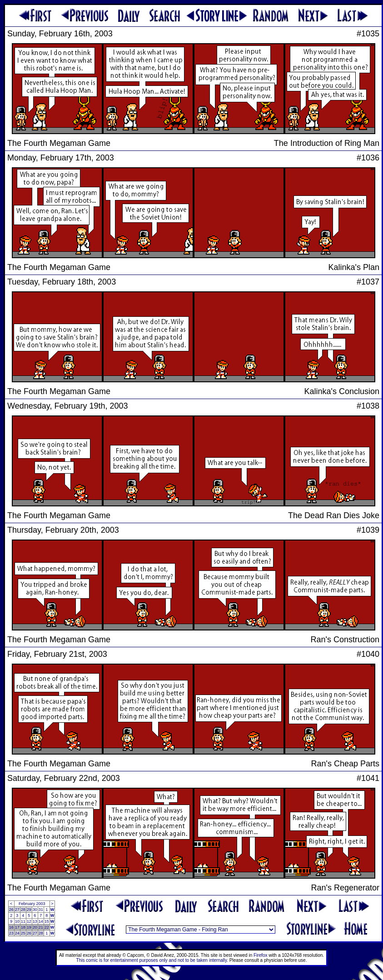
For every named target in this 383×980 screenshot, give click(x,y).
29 (29, 910)
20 (35, 927)
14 (41, 921)
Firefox (261, 955)
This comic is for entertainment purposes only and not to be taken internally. (152, 960)
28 (23, 910)
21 (41, 927)
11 (23, 921)
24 (17, 933)
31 (41, 910)
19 (29, 927)
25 (23, 933)
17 (17, 927)
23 (11, 933)
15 (47, 921)
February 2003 (32, 904)
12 (29, 921)
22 (47, 927)
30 (35, 910)
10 (17, 921)
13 (35, 921)
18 (23, 927)
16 (11, 927)
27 (17, 910)
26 (11, 910)
